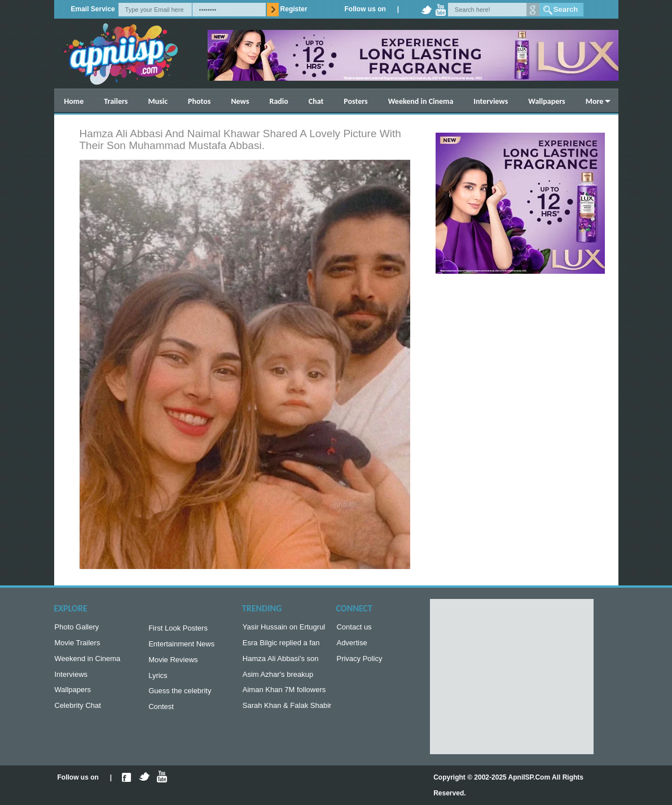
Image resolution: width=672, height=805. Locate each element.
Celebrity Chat (78, 712)
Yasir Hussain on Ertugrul (284, 628)
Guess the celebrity (180, 696)
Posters (355, 101)
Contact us (354, 628)
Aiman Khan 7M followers (284, 695)
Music (158, 101)
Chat (316, 101)
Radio (279, 101)
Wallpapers (546, 101)
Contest (161, 713)
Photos (199, 101)
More (595, 101)
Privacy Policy (359, 662)
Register (294, 9)
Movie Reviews (173, 663)
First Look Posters (178, 629)
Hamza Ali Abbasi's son (281, 662)
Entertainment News (181, 646)
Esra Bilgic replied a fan (281, 645)
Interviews (491, 101)
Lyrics (158, 680)
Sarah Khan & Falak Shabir (287, 712)
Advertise (352, 645)
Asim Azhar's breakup (278, 679)
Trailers (116, 101)
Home (74, 101)
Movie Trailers (78, 645)
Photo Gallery (77, 628)
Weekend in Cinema (421, 101)
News (240, 101)
